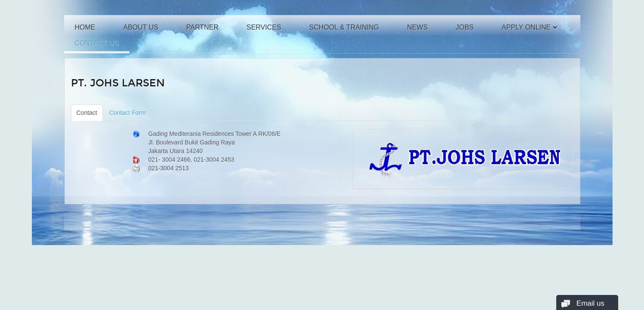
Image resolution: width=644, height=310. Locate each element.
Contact (87, 113)
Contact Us (97, 43)
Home (85, 27)
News (417, 27)
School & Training (344, 27)
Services (264, 27)
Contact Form (128, 113)
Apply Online (526, 27)
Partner (202, 27)
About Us (141, 27)
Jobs (465, 27)
